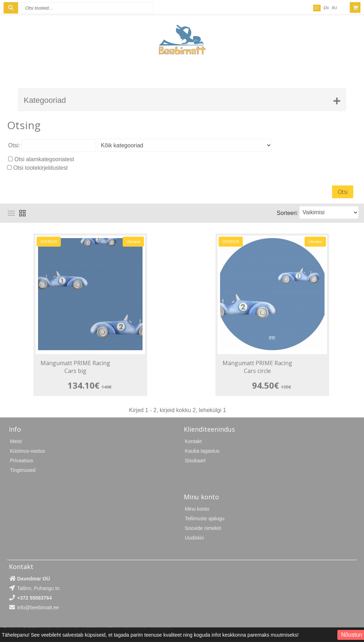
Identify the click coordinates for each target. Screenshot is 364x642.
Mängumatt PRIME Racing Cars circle (257, 367)
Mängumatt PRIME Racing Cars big (75, 367)
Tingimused (23, 470)
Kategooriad (45, 100)
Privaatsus (22, 461)
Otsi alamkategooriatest (44, 159)
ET (317, 8)
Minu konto (197, 509)
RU (334, 8)
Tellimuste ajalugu (205, 519)
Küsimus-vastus (28, 451)
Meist (16, 441)
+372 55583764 (34, 598)
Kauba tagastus (202, 451)
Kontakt (193, 441)
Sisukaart (195, 461)
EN (326, 8)
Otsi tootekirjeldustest (40, 168)
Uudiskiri (194, 538)
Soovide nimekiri (203, 528)
